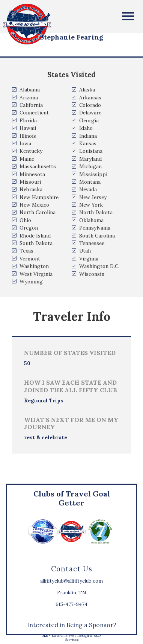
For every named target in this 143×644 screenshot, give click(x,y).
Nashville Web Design (70, 636)
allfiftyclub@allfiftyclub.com (71, 581)
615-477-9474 (71, 604)
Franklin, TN (71, 593)
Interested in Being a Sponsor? (72, 625)
